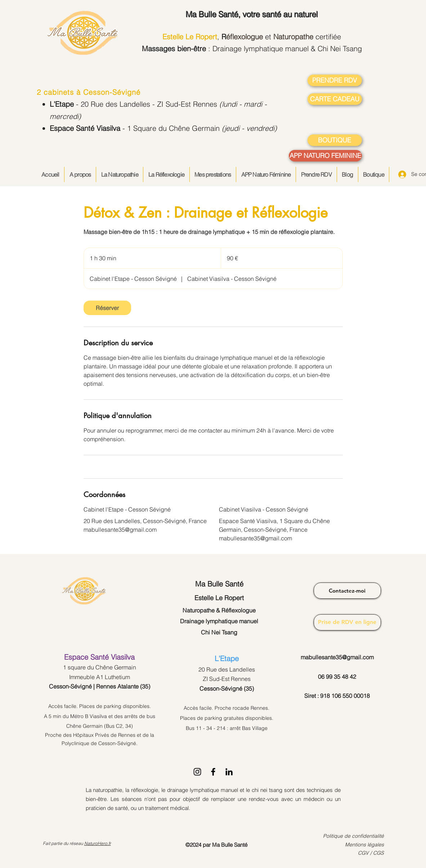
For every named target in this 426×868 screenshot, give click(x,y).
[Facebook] (213, 772)
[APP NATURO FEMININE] (325, 156)
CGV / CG (369, 853)
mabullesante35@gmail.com (337, 657)
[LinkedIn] (229, 772)
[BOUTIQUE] (335, 140)
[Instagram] (197, 772)
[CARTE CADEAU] (335, 99)
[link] (107, 308)
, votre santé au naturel (252, 14)
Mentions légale (363, 845)
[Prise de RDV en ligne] (347, 622)
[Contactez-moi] (347, 591)
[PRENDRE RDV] (335, 80)
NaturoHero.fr (98, 843)
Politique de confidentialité (353, 836)
